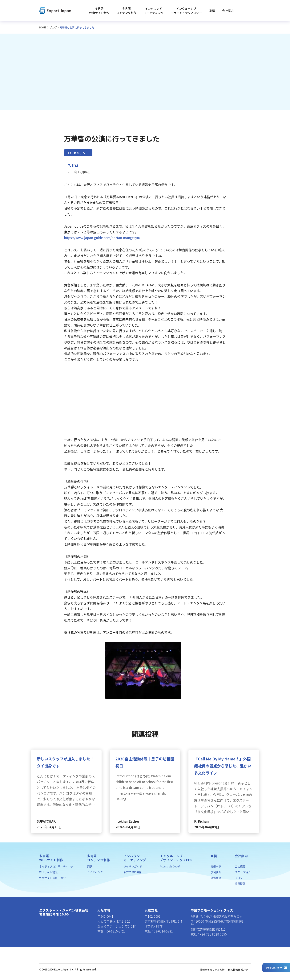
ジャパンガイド (133, 866)
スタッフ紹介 (243, 872)
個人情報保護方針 (238, 970)
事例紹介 (216, 872)
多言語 (51, 858)
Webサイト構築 (48, 872)
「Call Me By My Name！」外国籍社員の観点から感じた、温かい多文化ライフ (223, 766)
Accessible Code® (170, 866)
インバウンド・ (135, 858)
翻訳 (90, 866)
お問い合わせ (277, 968)
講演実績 (216, 878)
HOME (43, 27)
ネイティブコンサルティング (56, 866)
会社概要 (240, 866)
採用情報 (240, 883)
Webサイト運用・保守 (52, 878)
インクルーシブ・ (178, 858)
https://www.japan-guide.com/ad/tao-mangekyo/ (102, 238)
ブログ (53, 27)
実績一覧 (216, 866)
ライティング (95, 872)
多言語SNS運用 (133, 872)
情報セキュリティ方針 (212, 970)
